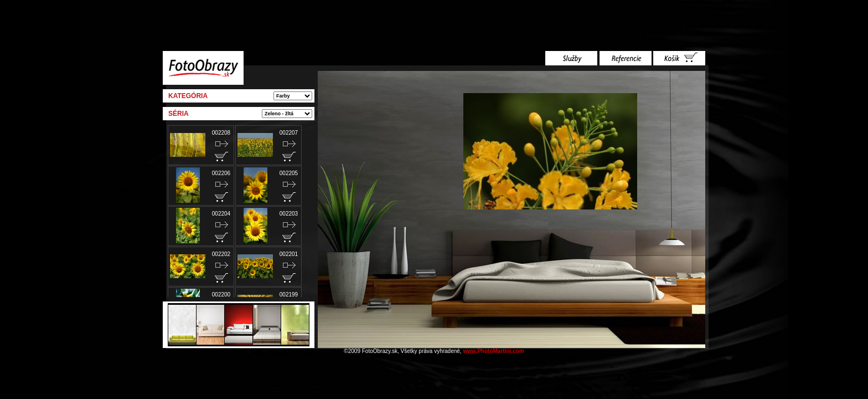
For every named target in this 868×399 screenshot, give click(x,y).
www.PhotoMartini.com (493, 351)
